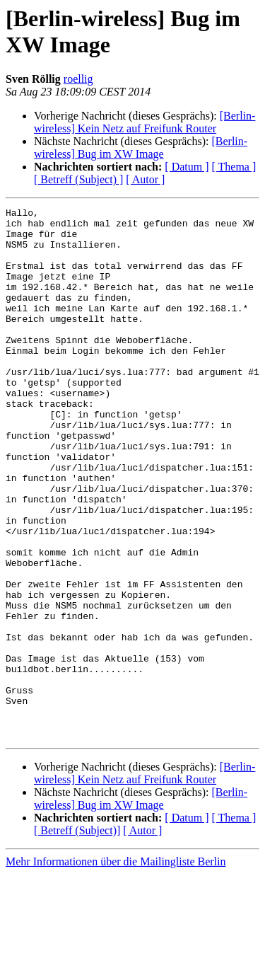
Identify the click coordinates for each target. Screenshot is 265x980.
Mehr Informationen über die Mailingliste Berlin (116, 968)
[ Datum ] (187, 167)
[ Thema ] (234, 167)
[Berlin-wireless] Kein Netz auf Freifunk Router (145, 122)
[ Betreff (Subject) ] (78, 179)
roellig (78, 79)
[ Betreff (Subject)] (77, 936)
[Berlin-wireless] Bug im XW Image (141, 148)
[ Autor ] (145, 179)
